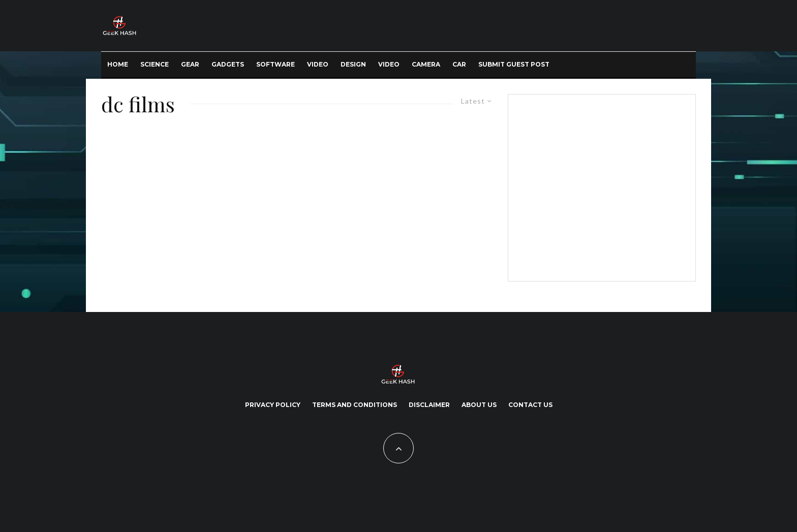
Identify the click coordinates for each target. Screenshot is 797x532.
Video (318, 64)
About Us (479, 405)
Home (118, 64)
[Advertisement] (600, 186)
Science (155, 64)
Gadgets (228, 64)
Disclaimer (429, 405)
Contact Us (530, 405)
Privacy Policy (273, 405)
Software (275, 64)
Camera (426, 64)
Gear (190, 64)
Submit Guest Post (514, 64)
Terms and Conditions (355, 405)
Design (353, 64)
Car (459, 64)
